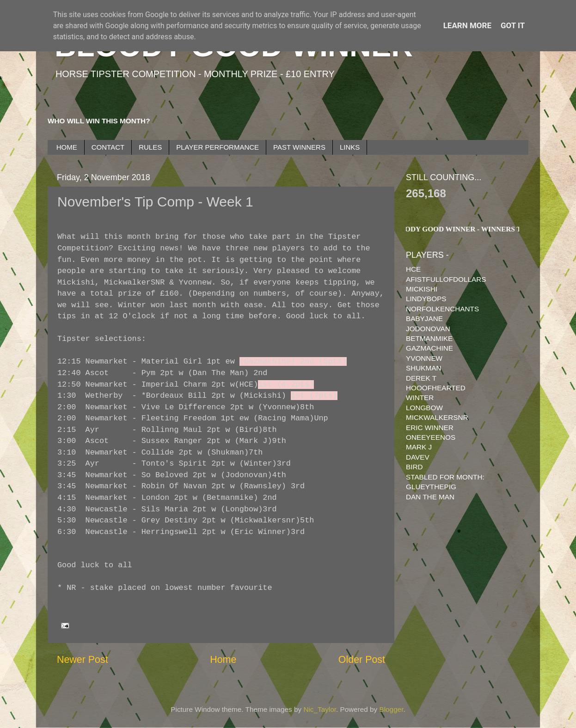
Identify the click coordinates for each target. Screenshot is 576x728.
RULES (150, 147)
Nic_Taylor (320, 709)
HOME (67, 147)
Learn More (467, 25)
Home (223, 660)
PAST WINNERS (299, 147)
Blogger (392, 709)
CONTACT (108, 147)
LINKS (350, 147)
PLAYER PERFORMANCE (218, 147)
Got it (513, 25)
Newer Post (83, 660)
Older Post (362, 660)
